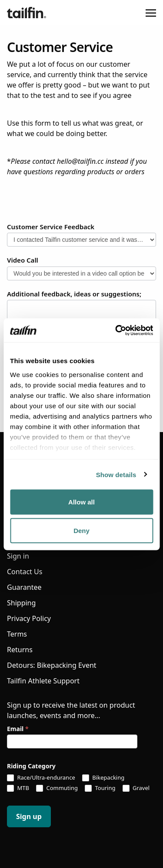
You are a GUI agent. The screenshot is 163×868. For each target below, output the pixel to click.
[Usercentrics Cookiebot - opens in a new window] (116, 330)
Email (18, 729)
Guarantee (24, 587)
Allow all (81, 502)
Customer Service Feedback (51, 227)
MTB (18, 788)
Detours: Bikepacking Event (52, 665)
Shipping (21, 603)
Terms (17, 634)
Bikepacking (103, 778)
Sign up (29, 816)
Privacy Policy (29, 618)
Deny (81, 530)
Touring (100, 788)
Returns (20, 650)
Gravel (136, 788)
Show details (116, 474)
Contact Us (25, 572)
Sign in (18, 556)
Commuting (57, 788)
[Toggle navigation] (151, 13)
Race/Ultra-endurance (41, 778)
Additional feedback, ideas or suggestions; (74, 294)
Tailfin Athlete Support (43, 681)
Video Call (23, 260)
